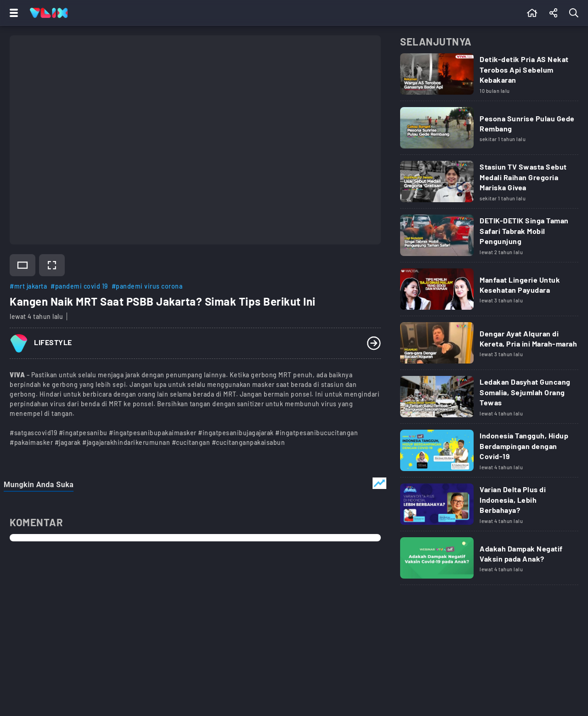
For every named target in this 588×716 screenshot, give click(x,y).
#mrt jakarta (28, 286)
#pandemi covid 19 (79, 286)
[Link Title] (489, 77)
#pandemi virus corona (147, 286)
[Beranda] (532, 13)
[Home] (49, 13)
